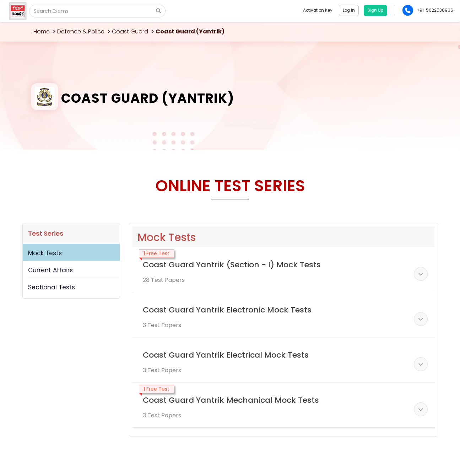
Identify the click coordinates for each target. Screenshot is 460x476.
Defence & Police (81, 31)
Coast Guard (130, 31)
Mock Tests (45, 253)
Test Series (46, 233)
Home (42, 31)
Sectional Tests (52, 287)
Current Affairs (50, 270)
